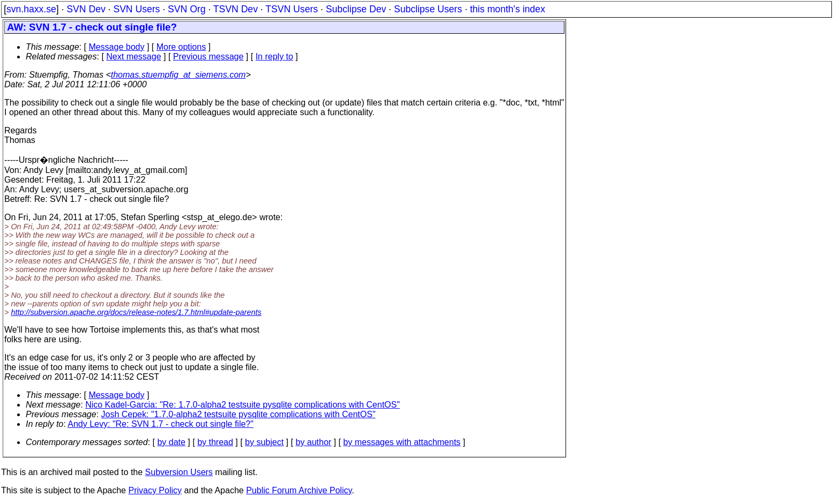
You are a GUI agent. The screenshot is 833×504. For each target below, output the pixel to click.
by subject (264, 442)
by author (313, 442)
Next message (133, 57)
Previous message (209, 57)
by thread (215, 442)
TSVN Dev (236, 9)
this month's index (508, 9)
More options (181, 47)
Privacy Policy (155, 490)
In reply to (274, 57)
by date (171, 442)
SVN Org (187, 9)
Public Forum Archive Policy (299, 490)
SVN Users (136, 9)
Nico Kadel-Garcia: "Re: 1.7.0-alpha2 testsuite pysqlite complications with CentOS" (243, 405)
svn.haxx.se (31, 9)
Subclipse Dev (356, 9)
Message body (116, 47)
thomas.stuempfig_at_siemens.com (178, 75)
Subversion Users (179, 472)
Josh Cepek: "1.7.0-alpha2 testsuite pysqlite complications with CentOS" (239, 414)
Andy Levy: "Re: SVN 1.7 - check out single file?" (161, 424)
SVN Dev (86, 9)
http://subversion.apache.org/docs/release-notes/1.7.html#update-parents (136, 312)
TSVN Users (292, 9)
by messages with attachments (402, 442)
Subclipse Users (428, 9)
